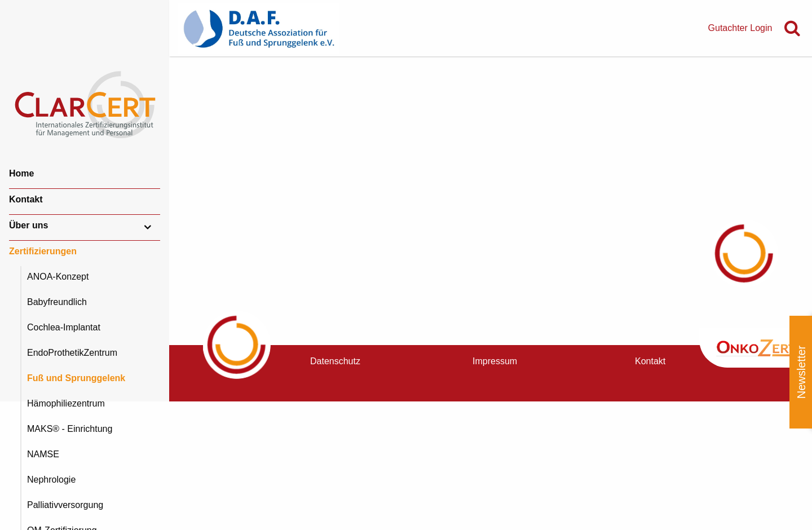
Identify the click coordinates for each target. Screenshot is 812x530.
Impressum (495, 361)
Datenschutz (335, 361)
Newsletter (801, 372)
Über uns (28, 225)
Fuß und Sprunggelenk (76, 378)
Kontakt (26, 199)
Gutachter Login (740, 28)
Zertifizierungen (43, 251)
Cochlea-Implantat (64, 327)
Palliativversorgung (65, 505)
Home (21, 173)
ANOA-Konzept (58, 277)
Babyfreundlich (57, 302)
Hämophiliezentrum (66, 403)
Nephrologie (51, 480)
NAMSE (43, 454)
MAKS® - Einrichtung (70, 429)
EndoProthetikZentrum (72, 353)
